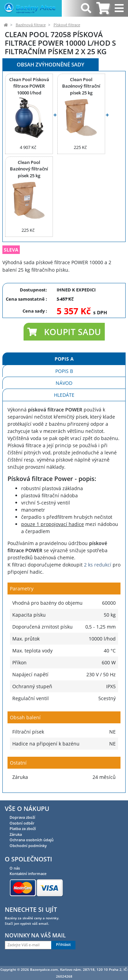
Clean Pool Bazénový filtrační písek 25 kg (81, 86)
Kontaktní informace (28, 873)
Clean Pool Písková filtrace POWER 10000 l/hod (29, 86)
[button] (64, 332)
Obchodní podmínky (28, 846)
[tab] (103, 8)
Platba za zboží (23, 828)
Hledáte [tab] (64, 395)
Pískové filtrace (67, 25)
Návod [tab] (64, 383)
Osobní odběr (22, 823)
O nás (15, 868)
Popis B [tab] (64, 371)
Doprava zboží (22, 817)
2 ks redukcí (98, 565)
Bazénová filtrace (31, 25)
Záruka (16, 834)
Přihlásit (63, 945)
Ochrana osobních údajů (32, 840)
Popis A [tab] (64, 359)
